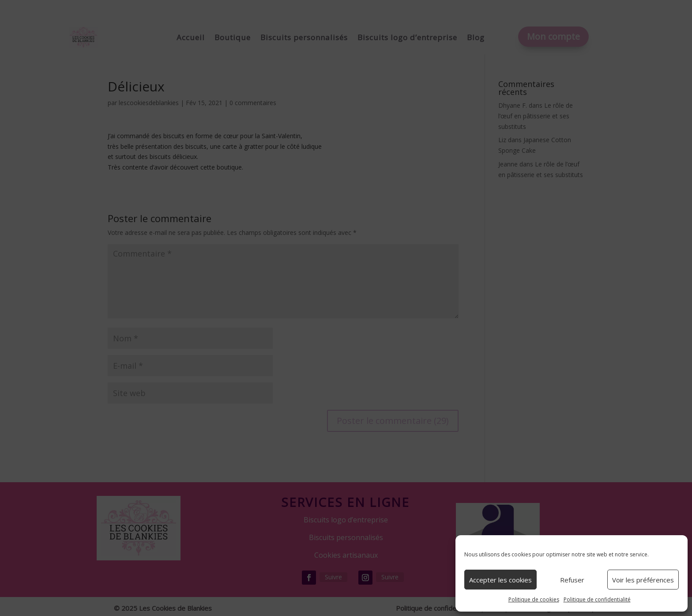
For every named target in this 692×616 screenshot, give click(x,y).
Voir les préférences (643, 580)
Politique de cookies (534, 599)
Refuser (572, 580)
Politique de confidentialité (597, 599)
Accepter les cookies (500, 580)
